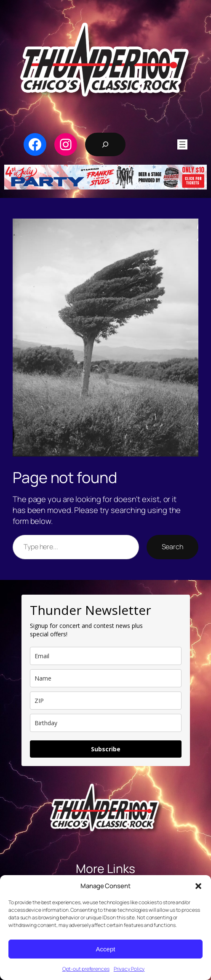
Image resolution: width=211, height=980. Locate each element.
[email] (106, 656)
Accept (106, 949)
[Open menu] (182, 144)
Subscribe (106, 749)
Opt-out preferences (86, 969)
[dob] (106, 723)
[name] (106, 678)
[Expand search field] (105, 144)
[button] (198, 886)
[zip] (106, 701)
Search (172, 547)
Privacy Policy (129, 969)
